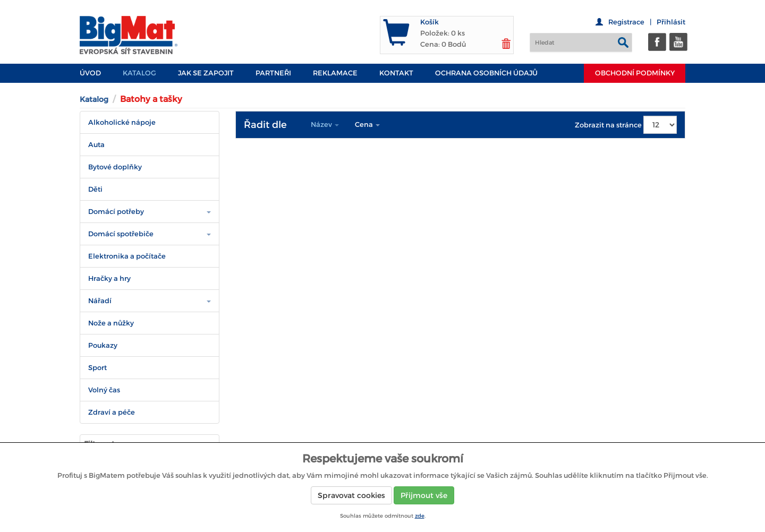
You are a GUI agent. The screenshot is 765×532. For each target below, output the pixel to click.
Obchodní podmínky (635, 73)
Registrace (626, 22)
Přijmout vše (424, 495)
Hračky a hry (109, 278)
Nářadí (100, 301)
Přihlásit (671, 22)
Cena (367, 125)
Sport (97, 368)
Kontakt (396, 73)
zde (420, 516)
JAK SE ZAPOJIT (206, 73)
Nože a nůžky (111, 323)
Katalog (139, 73)
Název (325, 125)
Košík (430, 22)
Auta (96, 145)
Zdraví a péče (112, 412)
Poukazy (103, 345)
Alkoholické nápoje (122, 122)
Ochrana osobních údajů (486, 73)
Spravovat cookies (351, 495)
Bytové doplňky (115, 167)
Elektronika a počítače (127, 256)
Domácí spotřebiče (121, 234)
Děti (95, 189)
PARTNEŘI (273, 73)
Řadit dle (265, 125)
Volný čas (104, 390)
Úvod (90, 73)
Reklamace (335, 73)
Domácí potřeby (116, 212)
